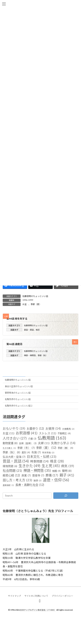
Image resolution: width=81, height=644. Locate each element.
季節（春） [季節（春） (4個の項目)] (65, 448)
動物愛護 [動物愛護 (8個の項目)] (10, 443)
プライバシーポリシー (62, 596)
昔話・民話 (29, 330)
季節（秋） (43, 355)
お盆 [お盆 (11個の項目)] (8, 433)
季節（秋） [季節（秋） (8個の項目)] (11, 452)
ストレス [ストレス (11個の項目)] (47, 433)
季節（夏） (36, 304)
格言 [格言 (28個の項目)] (57, 461)
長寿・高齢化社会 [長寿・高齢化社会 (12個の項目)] (30, 485)
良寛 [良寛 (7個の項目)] (26, 476)
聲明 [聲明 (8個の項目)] (67, 471)
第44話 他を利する (17, 319)
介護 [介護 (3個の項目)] (32, 439)
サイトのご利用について (36, 596)
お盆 (24, 304)
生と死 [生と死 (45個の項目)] (51, 466)
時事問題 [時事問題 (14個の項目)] (39, 461)
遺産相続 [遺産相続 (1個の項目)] (8, 485)
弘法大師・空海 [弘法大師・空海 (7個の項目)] (14, 457)
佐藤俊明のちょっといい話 (35, 296)
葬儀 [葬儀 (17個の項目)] (52, 476)
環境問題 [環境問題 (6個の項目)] (10, 466)
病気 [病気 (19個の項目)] (68, 466)
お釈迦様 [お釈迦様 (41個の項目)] (27, 433)
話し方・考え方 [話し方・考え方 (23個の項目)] (17, 480)
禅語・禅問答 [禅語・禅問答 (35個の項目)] (37, 470)
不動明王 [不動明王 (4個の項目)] (64, 434)
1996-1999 (28, 300)
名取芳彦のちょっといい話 (18, 399)
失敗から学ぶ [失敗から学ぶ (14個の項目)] (63, 443)
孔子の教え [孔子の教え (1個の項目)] (9, 448)
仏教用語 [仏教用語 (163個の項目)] (52, 438)
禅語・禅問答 (30, 355)
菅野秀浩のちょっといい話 (18, 393)
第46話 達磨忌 (14, 344)
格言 (38, 330)
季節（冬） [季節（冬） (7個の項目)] (26, 448)
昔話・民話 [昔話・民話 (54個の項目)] (16, 461)
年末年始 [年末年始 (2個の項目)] (48, 453)
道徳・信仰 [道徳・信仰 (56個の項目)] (56, 480)
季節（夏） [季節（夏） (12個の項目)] (46, 448)
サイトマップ (14, 596)
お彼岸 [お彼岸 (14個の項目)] (53, 429)
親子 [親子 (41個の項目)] (67, 475)
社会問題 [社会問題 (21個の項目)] (12, 471)
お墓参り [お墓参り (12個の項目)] (35, 429)
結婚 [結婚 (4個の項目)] (56, 471)
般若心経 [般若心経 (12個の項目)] (11, 476)
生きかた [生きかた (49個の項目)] (29, 466)
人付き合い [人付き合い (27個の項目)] (15, 438)
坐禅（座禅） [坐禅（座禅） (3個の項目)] (28, 443)
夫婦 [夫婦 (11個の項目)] (44, 443)
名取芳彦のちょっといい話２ (19, 406)
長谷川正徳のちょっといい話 (19, 386)
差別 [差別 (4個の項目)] (26, 453)
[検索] (66, 496)
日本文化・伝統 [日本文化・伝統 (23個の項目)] (42, 457)
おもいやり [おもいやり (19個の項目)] (14, 429)
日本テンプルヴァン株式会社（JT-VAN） (38, 610)
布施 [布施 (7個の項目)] (36, 452)
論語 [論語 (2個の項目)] (38, 481)
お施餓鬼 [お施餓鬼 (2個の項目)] (68, 429)
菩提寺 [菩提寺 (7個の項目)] (38, 476)
